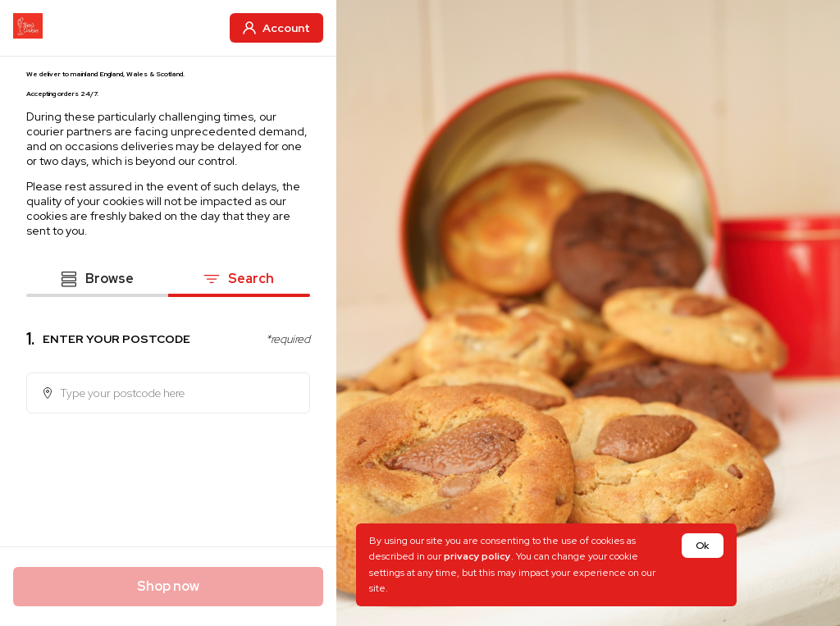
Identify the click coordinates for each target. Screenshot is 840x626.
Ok (702, 546)
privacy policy (477, 556)
